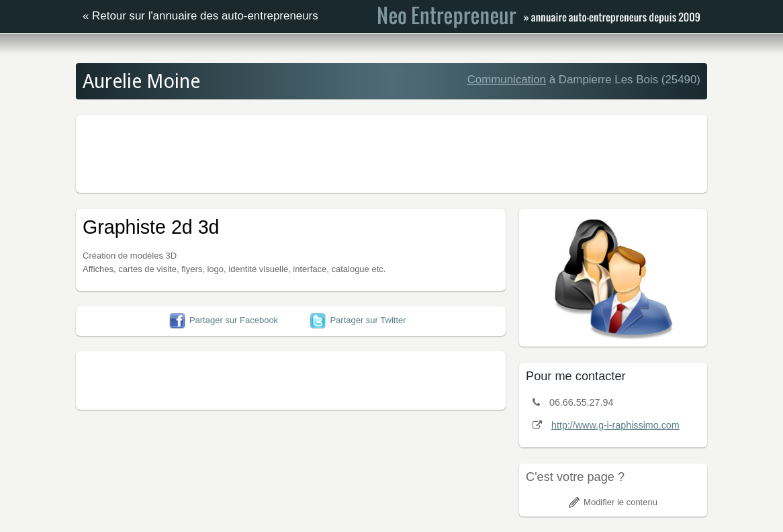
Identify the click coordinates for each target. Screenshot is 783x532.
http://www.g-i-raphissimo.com (615, 425)
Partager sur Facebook (224, 320)
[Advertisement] (391, 152)
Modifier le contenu (613, 502)
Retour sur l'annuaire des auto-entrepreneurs (205, 16)
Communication (507, 80)
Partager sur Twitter (358, 320)
